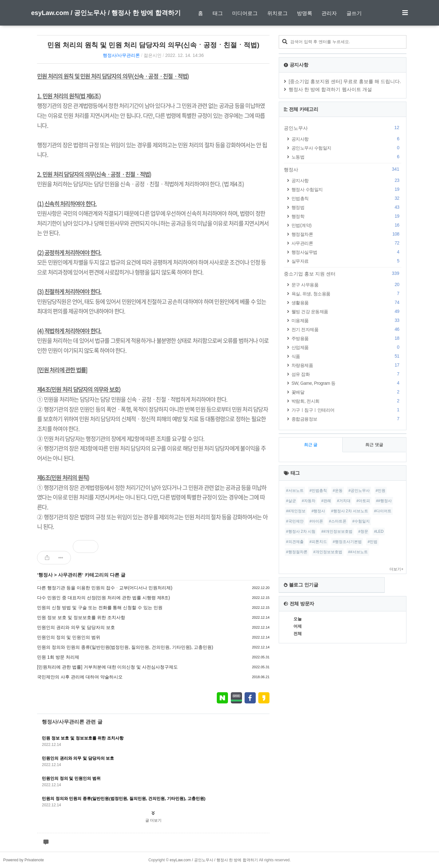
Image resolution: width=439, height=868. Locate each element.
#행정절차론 (297, 552)
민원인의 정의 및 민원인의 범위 (69, 637)
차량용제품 (346, 365)
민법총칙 (346, 198)
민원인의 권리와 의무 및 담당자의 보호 (76, 627)
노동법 (346, 157)
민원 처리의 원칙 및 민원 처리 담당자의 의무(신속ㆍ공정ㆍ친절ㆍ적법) (153, 45)
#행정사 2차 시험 (301, 531)
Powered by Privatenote (23, 860)
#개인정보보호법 (328, 552)
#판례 (326, 501)
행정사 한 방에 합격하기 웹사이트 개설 (330, 89)
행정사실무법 (346, 252)
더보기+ (396, 569)
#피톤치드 (318, 542)
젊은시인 (153, 55)
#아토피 (363, 501)
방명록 (305, 13)
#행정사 (318, 511)
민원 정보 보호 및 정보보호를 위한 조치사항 (81, 617)
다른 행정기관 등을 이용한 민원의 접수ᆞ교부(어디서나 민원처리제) (105, 588)
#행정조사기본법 (347, 542)
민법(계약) (346, 225)
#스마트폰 (338, 521)
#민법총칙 (318, 491)
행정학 (346, 216)
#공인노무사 (359, 491)
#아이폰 (316, 521)
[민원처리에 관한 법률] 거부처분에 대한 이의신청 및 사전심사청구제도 (107, 667)
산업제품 (346, 347)
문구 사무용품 (346, 285)
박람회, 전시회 (346, 401)
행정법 (346, 207)
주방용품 (346, 338)
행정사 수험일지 (346, 189)
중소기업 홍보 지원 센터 (343, 274)
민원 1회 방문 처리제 (58, 657)
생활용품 (346, 302)
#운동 (338, 491)
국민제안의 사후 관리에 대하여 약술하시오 (80, 677)
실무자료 (346, 261)
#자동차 (309, 501)
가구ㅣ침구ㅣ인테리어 (346, 410)
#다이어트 (383, 511)
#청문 (363, 531)
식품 (346, 356)
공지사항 (346, 139)
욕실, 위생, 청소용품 (346, 294)
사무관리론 (70, 575)
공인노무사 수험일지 (346, 148)
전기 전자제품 (346, 329)
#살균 (291, 501)
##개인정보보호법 (337, 531)
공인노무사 (343, 128)
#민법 (372, 542)
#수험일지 (361, 521)
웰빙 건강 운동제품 (346, 311)
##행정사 (384, 501)
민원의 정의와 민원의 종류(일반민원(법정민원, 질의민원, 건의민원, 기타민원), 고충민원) (125, 647)
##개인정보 (296, 511)
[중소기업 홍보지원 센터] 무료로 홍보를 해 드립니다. (345, 81)
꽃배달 (346, 392)
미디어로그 (245, 13)
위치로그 (277, 13)
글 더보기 (153, 820)
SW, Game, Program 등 (346, 383)
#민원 (381, 491)
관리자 (329, 13)
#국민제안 (295, 521)
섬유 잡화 (346, 374)
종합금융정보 (346, 419)
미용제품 (346, 320)
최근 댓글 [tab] (374, 445)
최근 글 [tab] (311, 445)
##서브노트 (358, 552)
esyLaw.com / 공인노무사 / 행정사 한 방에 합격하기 (106, 13)
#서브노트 (295, 491)
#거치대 (344, 501)
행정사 (45, 575)
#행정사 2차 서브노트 (350, 511)
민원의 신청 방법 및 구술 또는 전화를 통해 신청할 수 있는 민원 (100, 608)
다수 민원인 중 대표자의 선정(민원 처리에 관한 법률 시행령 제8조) (103, 598)
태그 (218, 13)
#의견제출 (295, 542)
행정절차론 (346, 234)
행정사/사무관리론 (121, 55)
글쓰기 (354, 13)
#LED (379, 531)
